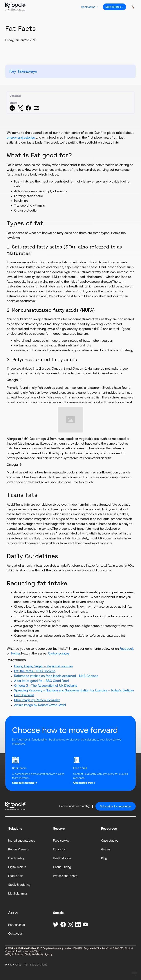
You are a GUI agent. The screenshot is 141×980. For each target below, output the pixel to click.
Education (60, 849)
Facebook (127, 649)
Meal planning (18, 893)
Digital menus (17, 867)
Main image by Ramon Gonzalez (37, 700)
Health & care (62, 858)
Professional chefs (65, 876)
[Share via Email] (36, 110)
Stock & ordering (19, 885)
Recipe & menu (18, 849)
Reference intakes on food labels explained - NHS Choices (56, 676)
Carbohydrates (59, 653)
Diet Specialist (24, 695)
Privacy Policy (13, 965)
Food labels (16, 876)
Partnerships (17, 925)
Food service (61, 840)
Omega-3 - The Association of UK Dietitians (46, 686)
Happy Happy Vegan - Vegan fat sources (44, 666)
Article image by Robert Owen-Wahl (40, 705)
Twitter (16, 653)
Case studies (110, 840)
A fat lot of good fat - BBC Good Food (41, 681)
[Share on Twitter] (20, 110)
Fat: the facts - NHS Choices (35, 671)
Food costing (17, 858)
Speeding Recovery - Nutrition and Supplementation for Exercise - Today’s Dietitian (74, 690)
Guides (106, 849)
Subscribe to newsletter (116, 806)
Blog (104, 858)
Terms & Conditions (36, 965)
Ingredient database (22, 840)
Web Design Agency (42, 954)
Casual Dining (62, 867)
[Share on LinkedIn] (12, 110)
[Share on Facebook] (28, 110)
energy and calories (21, 137)
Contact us (15, 933)
